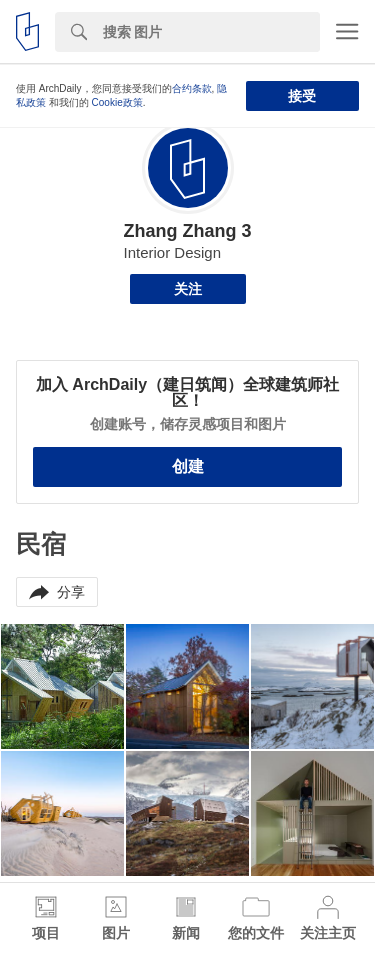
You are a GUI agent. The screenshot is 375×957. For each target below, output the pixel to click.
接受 (302, 96)
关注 (188, 289)
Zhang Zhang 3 (188, 231)
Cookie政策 (117, 102)
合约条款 (192, 88)
